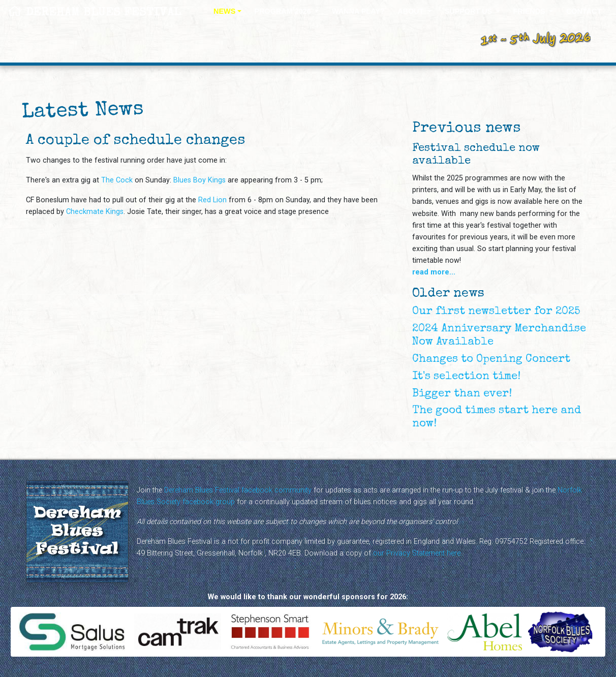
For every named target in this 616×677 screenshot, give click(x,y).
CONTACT (584, 11)
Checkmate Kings (95, 212)
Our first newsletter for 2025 (496, 312)
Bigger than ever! (462, 394)
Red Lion (212, 200)
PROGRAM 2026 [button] (284, 11)
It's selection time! (466, 377)
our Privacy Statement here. (418, 553)
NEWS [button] (224, 11)
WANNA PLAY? (358, 11)
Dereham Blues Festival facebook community (238, 490)
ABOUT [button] (411, 11)
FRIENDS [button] (530, 11)
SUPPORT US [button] (470, 11)
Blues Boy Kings (199, 180)
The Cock (117, 180)
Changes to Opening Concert (491, 360)
